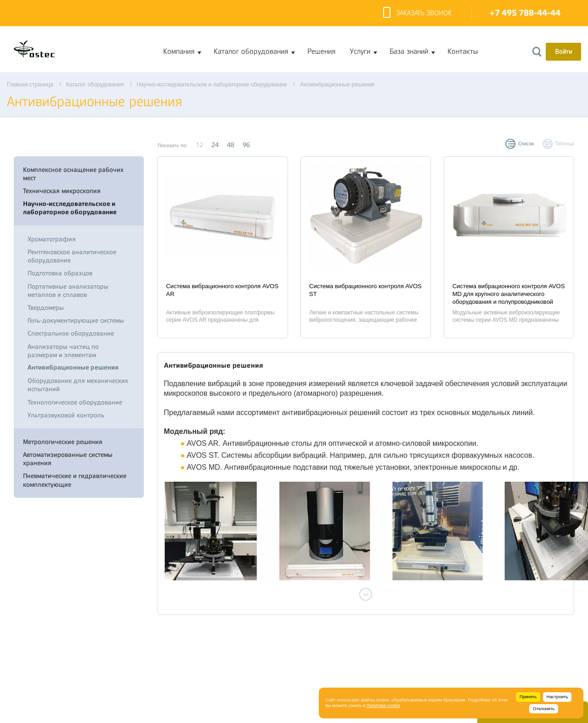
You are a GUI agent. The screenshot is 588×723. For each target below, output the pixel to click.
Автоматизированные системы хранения (68, 459)
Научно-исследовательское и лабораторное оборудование (70, 208)
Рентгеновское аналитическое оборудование (72, 256)
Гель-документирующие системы (76, 320)
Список (526, 144)
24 (215, 145)
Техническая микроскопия (62, 191)
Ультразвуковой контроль (66, 415)
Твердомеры (46, 307)
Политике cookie (383, 705)
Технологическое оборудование (75, 402)
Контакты (463, 51)
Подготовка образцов (60, 273)
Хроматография (52, 239)
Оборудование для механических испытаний (78, 385)
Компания (179, 51)
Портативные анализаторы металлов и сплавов (68, 290)
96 (246, 145)
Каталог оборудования (251, 51)
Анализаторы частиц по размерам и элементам (63, 351)
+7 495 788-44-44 (525, 13)
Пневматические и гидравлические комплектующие (75, 480)
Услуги (360, 51)
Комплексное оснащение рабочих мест (73, 174)
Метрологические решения (63, 442)
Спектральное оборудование (71, 333)
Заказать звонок (417, 13)
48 (231, 145)
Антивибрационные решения (73, 367)
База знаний (409, 51)
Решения (321, 51)
